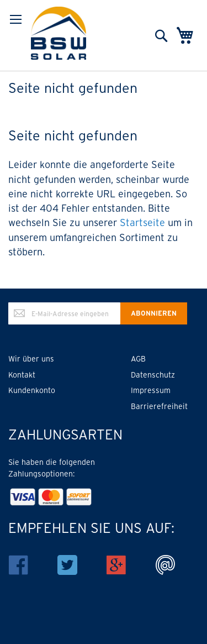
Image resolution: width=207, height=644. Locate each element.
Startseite (142, 222)
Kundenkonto (32, 390)
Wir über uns (31, 359)
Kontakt (22, 375)
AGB (138, 359)
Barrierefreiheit (159, 406)
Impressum (151, 390)
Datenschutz (153, 375)
